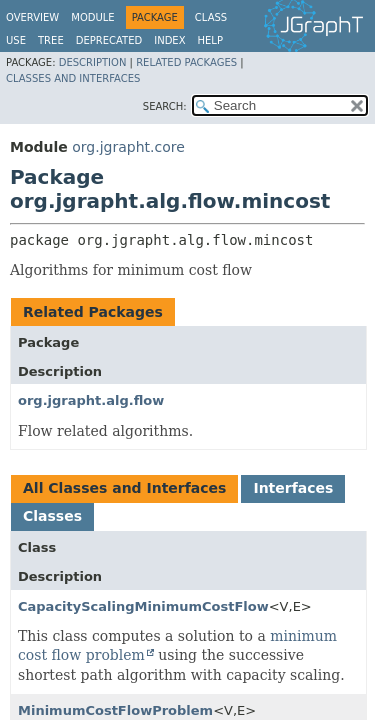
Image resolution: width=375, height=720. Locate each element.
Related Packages (186, 62)
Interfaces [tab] (293, 488)
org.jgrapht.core (128, 147)
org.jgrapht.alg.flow (91, 400)
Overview (32, 17)
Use (16, 40)
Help (210, 40)
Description (93, 62)
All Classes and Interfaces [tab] (124, 488)
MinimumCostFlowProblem (115, 710)
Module (92, 17)
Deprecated (109, 40)
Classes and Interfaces (73, 78)
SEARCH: (165, 106)
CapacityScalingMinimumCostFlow (143, 606)
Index (169, 40)
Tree (51, 40)
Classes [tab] (52, 516)
